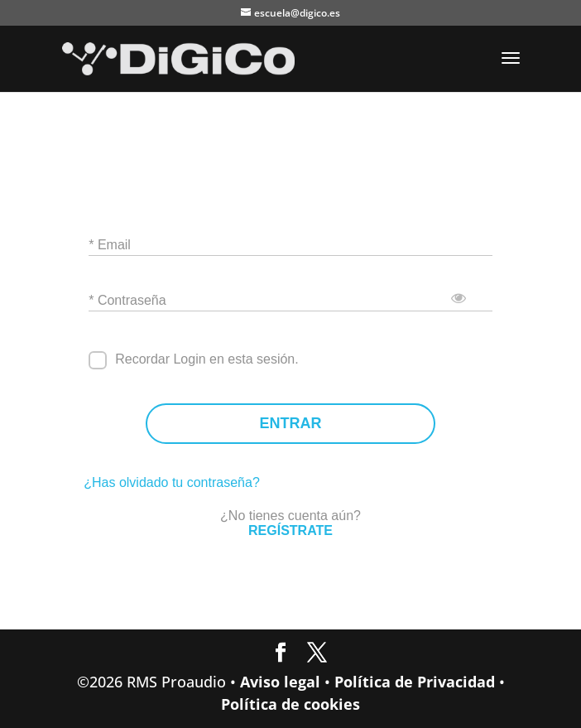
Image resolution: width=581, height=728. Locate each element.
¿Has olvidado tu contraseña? (172, 482)
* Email (110, 245)
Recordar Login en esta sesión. (206, 359)
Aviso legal (280, 682)
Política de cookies (290, 704)
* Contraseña (127, 300)
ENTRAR (291, 424)
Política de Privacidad (415, 682)
